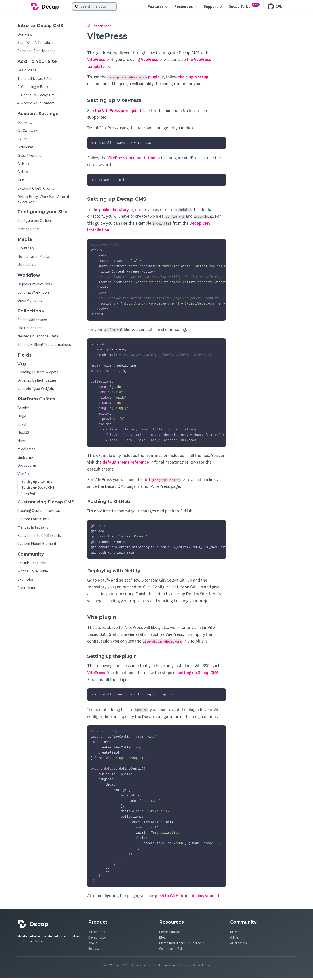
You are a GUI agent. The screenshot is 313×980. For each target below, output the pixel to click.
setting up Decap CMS (198, 674)
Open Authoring (30, 302)
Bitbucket (25, 149)
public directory (114, 211)
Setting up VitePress (37, 483)
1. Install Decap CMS (35, 80)
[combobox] (94, 7)
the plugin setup (193, 78)
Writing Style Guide (33, 573)
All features (97, 933)
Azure (22, 140)
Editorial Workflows (33, 294)
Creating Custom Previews (39, 512)
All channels (238, 945)
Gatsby (23, 409)
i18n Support (28, 230)
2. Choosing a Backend (36, 88)
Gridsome (25, 459)
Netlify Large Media (33, 258)
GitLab (23, 173)
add (162, 481)
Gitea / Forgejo (29, 157)
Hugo (22, 418)
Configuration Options (35, 222)
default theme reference (126, 464)
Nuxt (21, 442)
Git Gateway (27, 132)
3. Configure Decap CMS (37, 97)
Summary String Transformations (44, 346)
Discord (235, 933)
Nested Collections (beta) (38, 338)
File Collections (30, 329)
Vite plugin (29, 495)
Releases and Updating (36, 52)
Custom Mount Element (37, 545)
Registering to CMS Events (39, 537)
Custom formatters (33, 520)
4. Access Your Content (36, 105)
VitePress (26, 475)
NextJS (23, 434)
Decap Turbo (97, 939)
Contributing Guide (172, 950)
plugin (133, 78)
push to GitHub (169, 897)
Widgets (24, 365)
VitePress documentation (131, 159)
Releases (95, 950)
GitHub (23, 165)
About (93, 945)
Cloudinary (26, 250)
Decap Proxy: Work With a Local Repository (43, 201)
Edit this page (99, 28)
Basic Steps (27, 72)
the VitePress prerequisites (120, 112)
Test (21, 182)
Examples (26, 581)
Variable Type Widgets (36, 390)
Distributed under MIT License (180, 945)
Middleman (26, 451)
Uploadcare (27, 266)
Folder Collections (32, 321)
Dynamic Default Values (37, 382)
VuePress (149, 61)
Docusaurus (27, 467)
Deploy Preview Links (35, 286)
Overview (25, 36)
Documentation (170, 933)
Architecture (27, 589)
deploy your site (207, 897)
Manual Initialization (34, 529)
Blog (163, 939)
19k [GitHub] (275, 7)
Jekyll (22, 426)
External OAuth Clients (36, 190)
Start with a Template (35, 44)
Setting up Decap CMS (38, 489)
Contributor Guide (32, 565)
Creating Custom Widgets (38, 374)
